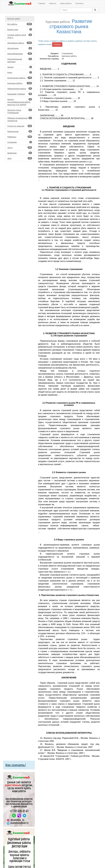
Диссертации (20, 48)
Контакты (80, 3)
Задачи (20, 67)
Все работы (20, 24)
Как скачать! (16, 765)
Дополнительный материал (20, 60)
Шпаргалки (20, 153)
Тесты (20, 147)
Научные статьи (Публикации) (20, 111)
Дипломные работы (20, 43)
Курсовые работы (20, 83)
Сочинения (20, 142)
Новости (52, 3)
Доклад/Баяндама (20, 54)
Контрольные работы (20, 78)
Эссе (20, 158)
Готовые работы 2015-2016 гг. (20, 36)
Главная (42, 3)
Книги (20, 72)
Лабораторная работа (20, 89)
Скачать (57, 45)
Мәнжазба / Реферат (20, 94)
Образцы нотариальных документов (20, 119)
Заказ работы (66, 3)
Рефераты (20, 137)
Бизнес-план (20, 29)
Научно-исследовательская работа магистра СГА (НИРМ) (20, 102)
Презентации (20, 131)
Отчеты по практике (20, 126)
